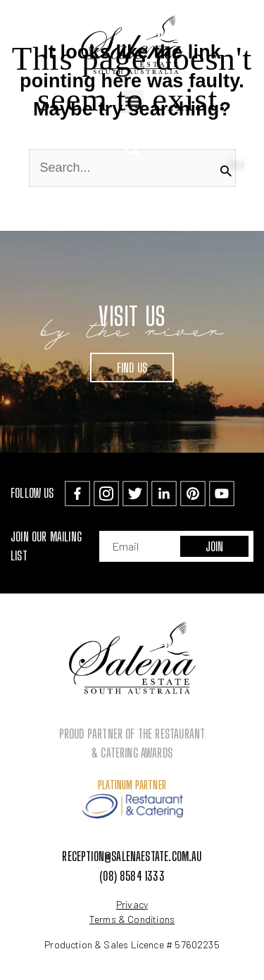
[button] (132, 150)
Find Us (132, 367)
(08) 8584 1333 (132, 876)
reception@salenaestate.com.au (132, 856)
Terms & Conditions (132, 919)
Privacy (132, 904)
